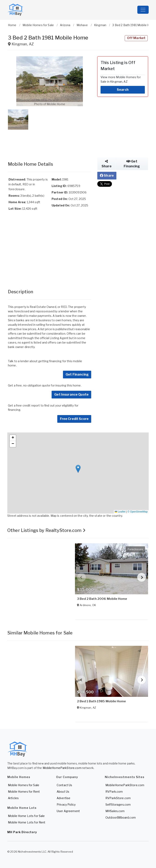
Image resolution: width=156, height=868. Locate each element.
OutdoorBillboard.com (121, 817)
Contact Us (64, 785)
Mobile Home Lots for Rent (27, 822)
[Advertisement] (50, 141)
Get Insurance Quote (71, 394)
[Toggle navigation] (143, 10)
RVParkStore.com (118, 798)
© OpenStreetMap (138, 512)
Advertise (63, 798)
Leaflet (120, 512)
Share (107, 164)
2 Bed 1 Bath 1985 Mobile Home (101, 701)
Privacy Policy (66, 804)
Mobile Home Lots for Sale (26, 816)
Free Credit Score (74, 419)
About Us (63, 792)
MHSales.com (115, 811)
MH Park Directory (22, 832)
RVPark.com (114, 792)
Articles (13, 798)
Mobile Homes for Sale (24, 785)
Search (123, 90)
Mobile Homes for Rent (24, 792)
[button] (50, 81)
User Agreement (68, 811)
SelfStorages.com (118, 804)
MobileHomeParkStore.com (62, 768)
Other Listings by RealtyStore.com (46, 530)
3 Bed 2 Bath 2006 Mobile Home (102, 599)
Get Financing (77, 374)
